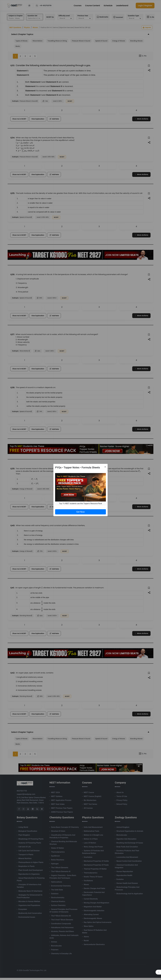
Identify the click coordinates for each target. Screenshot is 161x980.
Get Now (80, 512)
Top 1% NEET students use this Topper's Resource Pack (80, 504)
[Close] (105, 467)
